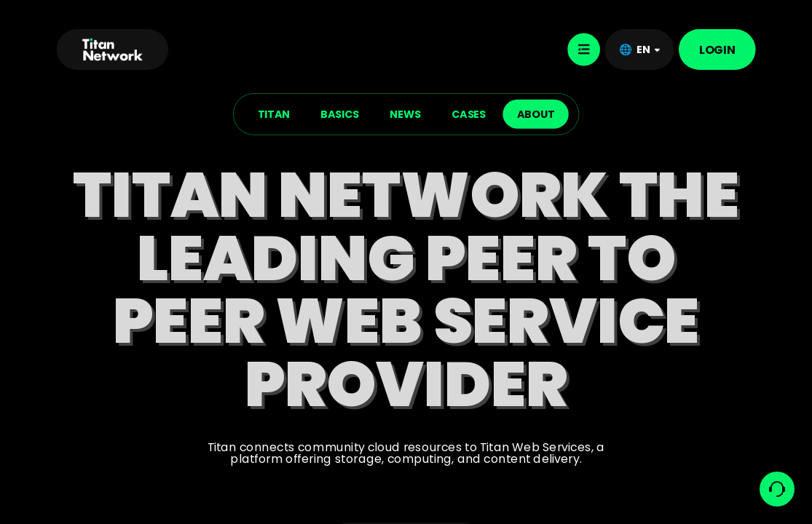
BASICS (340, 114)
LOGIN (717, 49)
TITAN (274, 114)
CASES (469, 114)
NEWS (405, 114)
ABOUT (536, 114)
